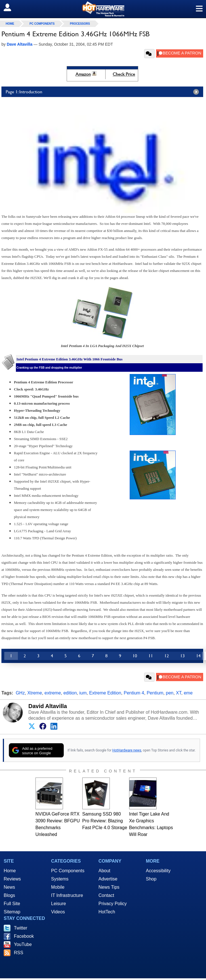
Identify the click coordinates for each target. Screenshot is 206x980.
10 (135, 656)
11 (151, 656)
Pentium (155, 693)
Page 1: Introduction (104, 92)
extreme (53, 693)
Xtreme (35, 693)
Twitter (21, 928)
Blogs (9, 895)
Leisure (58, 904)
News (9, 887)
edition (70, 693)
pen (170, 693)
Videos (58, 912)
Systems (60, 879)
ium (83, 693)
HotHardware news (127, 750)
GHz (20, 693)
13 (182, 656)
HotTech (107, 912)
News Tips (109, 887)
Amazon (83, 74)
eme (188, 693)
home (10, 24)
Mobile (58, 887)
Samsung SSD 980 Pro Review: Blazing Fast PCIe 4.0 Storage (105, 821)
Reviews (12, 879)
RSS (19, 953)
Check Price (124, 74)
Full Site (12, 904)
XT (179, 693)
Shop (151, 879)
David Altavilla (48, 706)
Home (10, 871)
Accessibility (158, 871)
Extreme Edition (105, 693)
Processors (80, 24)
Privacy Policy (113, 904)
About (104, 871)
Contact (106, 895)
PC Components (42, 24)
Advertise (108, 879)
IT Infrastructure (67, 895)
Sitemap (12, 912)
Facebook (24, 936)
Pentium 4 (134, 693)
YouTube (23, 944)
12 (167, 656)
